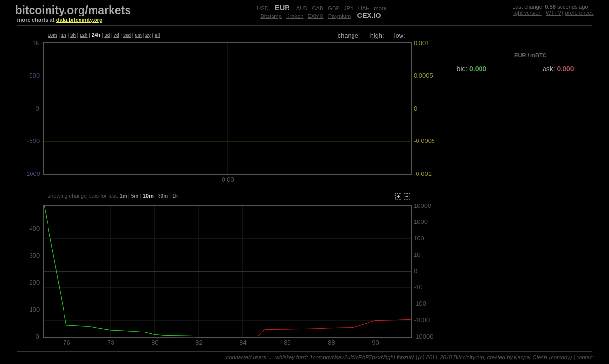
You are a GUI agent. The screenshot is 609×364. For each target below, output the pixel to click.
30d (127, 35)
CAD (318, 8)
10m (52, 35)
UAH (364, 8)
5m (135, 196)
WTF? (553, 13)
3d (107, 35)
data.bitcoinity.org (80, 20)
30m (163, 196)
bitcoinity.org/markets (73, 10)
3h (73, 35)
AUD (302, 8)
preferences (580, 13)
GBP (334, 8)
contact (585, 357)
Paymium (340, 16)
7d (116, 35)
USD (263, 8)
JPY (349, 8)
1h (64, 35)
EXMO (316, 16)
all (157, 35)
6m (138, 35)
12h (84, 35)
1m (123, 196)
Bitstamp (271, 16)
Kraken (295, 16)
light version (527, 13)
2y (148, 35)
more (380, 8)
